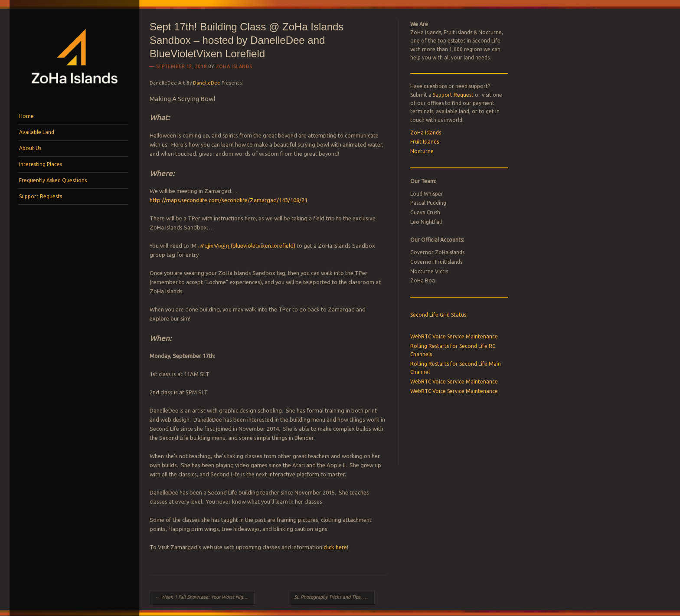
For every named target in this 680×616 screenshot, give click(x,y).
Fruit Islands (425, 142)
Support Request (453, 95)
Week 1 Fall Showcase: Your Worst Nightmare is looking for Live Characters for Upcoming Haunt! (205, 597)
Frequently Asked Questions (53, 180)
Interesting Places (41, 164)
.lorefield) (283, 246)
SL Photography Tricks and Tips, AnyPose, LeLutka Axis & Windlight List (334, 597)
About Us (30, 148)
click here (335, 547)
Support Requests (41, 196)
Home (26, 116)
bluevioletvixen (252, 246)
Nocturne (422, 151)
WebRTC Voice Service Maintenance (454, 336)
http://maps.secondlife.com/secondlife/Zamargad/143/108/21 (229, 200)
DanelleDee (207, 83)
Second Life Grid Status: (439, 315)
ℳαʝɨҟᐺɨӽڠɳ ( (215, 246)
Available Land (37, 132)
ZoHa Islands (234, 66)
